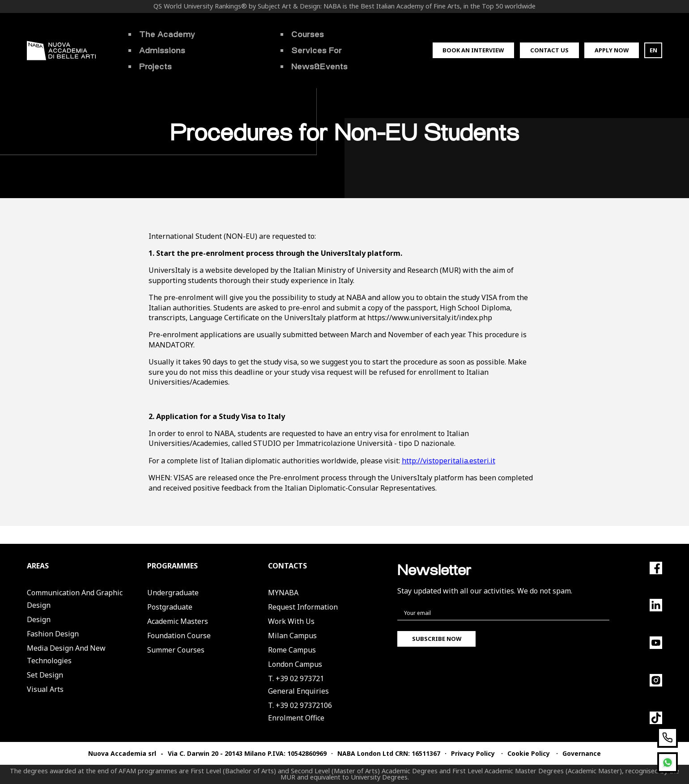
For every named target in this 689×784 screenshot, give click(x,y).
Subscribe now (437, 639)
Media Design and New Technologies (66, 654)
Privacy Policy (473, 753)
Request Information (303, 607)
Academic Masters (178, 621)
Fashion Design (53, 634)
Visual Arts (45, 689)
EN (653, 50)
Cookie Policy (529, 753)
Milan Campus (292, 636)
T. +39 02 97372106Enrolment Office (300, 712)
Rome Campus (292, 650)
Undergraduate (173, 593)
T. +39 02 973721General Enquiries (298, 685)
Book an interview (473, 50)
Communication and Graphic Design (75, 599)
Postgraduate (170, 607)
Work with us (291, 621)
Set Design (45, 675)
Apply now (612, 50)
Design (39, 619)
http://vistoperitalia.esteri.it (449, 461)
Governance (582, 753)
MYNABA (283, 593)
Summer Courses (176, 650)
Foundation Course (179, 636)
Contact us (549, 50)
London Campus (295, 664)
